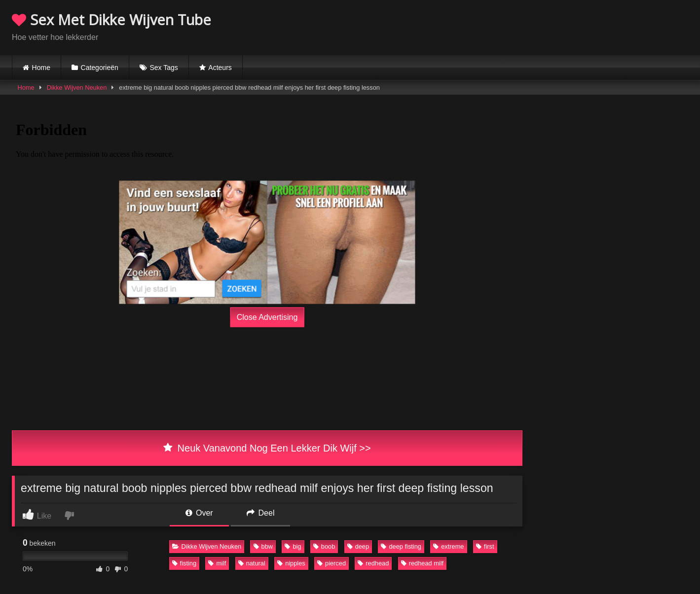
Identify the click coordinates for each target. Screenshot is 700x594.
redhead (373, 563)
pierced (332, 563)
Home (41, 68)
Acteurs (220, 68)
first (485, 546)
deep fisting (401, 546)
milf (217, 563)
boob (324, 546)
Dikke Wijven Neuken (77, 87)
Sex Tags (164, 68)
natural (252, 563)
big (293, 546)
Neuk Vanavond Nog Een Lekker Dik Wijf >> (267, 448)
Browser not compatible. (573, 26)
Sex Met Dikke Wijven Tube (111, 19)
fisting (184, 563)
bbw (263, 546)
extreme (448, 546)
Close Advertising (267, 317)
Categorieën (100, 68)
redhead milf (422, 563)
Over (199, 513)
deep (358, 546)
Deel (260, 513)
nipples (291, 563)
